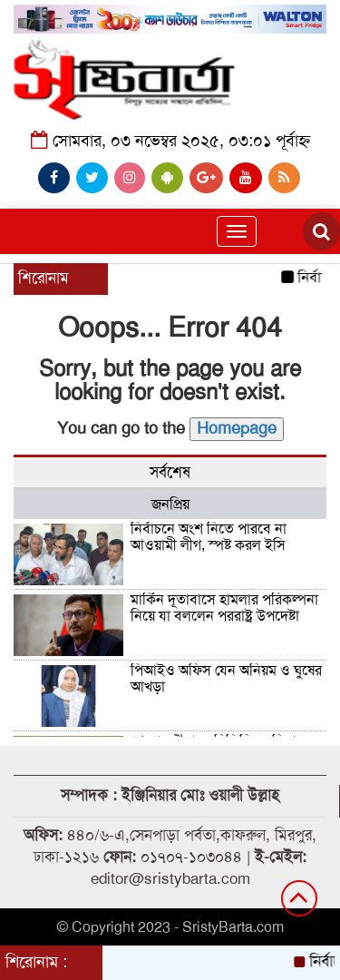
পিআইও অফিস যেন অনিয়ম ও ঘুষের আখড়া (226, 679)
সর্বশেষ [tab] (170, 472)
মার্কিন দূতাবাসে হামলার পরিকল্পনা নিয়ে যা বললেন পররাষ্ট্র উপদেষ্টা (224, 608)
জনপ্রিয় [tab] (170, 505)
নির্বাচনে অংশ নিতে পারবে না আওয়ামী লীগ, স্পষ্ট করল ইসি (209, 537)
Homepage (237, 428)
